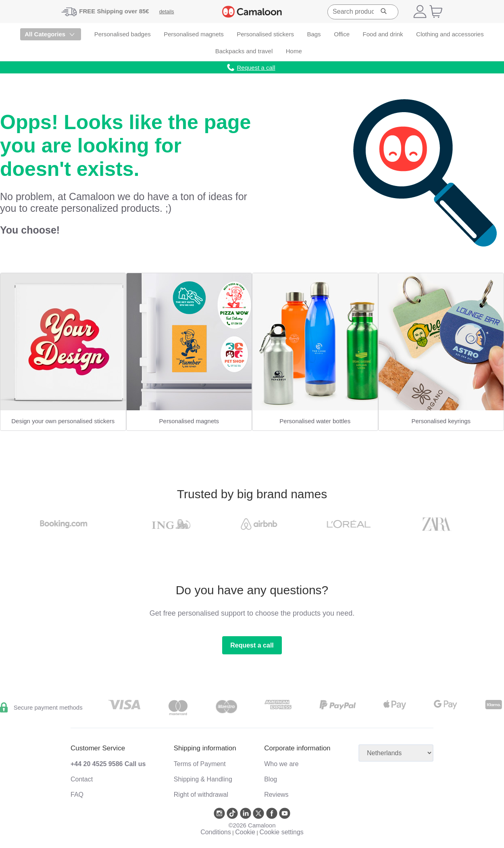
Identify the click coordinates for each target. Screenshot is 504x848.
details (167, 11)
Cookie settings (281, 832)
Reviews (276, 795)
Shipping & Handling (203, 779)
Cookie (245, 832)
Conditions (216, 832)
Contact (82, 779)
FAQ (77, 795)
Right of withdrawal (201, 795)
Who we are (281, 764)
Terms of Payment (200, 764)
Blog (271, 779)
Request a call (252, 645)
